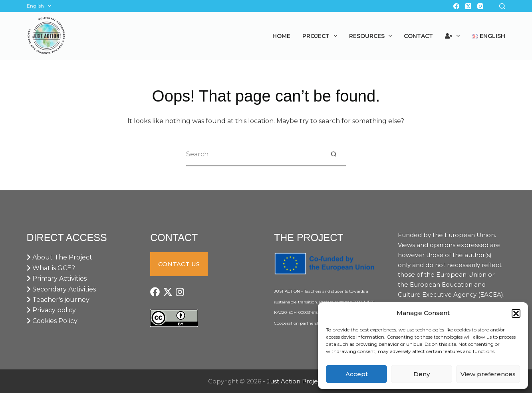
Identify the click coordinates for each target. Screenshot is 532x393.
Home (281, 36)
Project (321, 36)
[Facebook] (456, 6)
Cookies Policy (52, 321)
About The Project (60, 257)
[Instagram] (480, 6)
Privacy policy (51, 310)
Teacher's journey (58, 300)
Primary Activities (57, 278)
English (41, 6)
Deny (422, 374)
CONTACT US (179, 264)
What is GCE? (51, 268)
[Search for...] (254, 154)
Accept (357, 374)
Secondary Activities (61, 289)
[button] (516, 313)
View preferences (488, 374)
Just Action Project (295, 381)
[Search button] (334, 154)
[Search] (502, 6)
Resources (372, 36)
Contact (418, 36)
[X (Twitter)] (468, 6)
